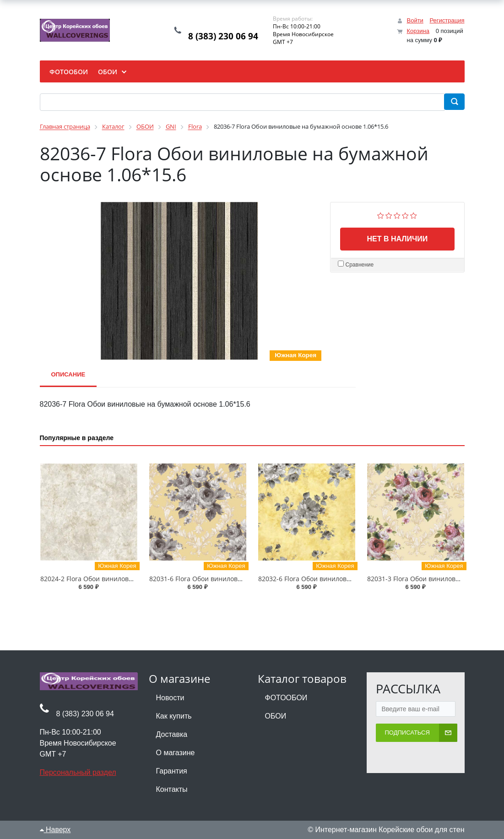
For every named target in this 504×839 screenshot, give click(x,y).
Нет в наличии (397, 239)
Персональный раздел (78, 772)
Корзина (418, 31)
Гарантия (172, 771)
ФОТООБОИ (286, 698)
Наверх (55, 830)
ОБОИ (276, 716)
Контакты (172, 789)
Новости (170, 698)
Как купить (174, 716)
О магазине (176, 753)
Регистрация (447, 20)
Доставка (172, 734)
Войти (415, 20)
